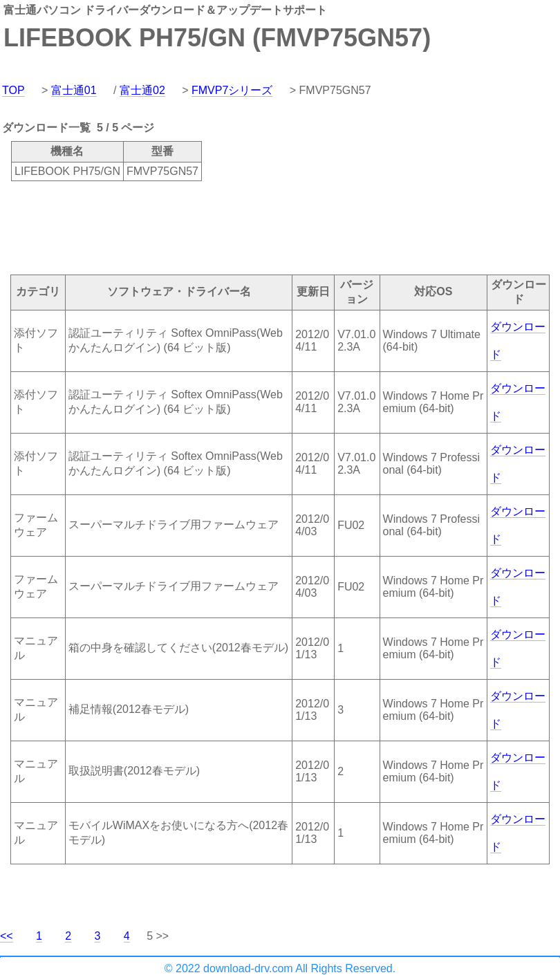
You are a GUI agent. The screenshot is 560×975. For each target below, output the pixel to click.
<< (7, 936)
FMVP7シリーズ (232, 90)
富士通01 (74, 90)
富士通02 (142, 90)
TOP (13, 90)
